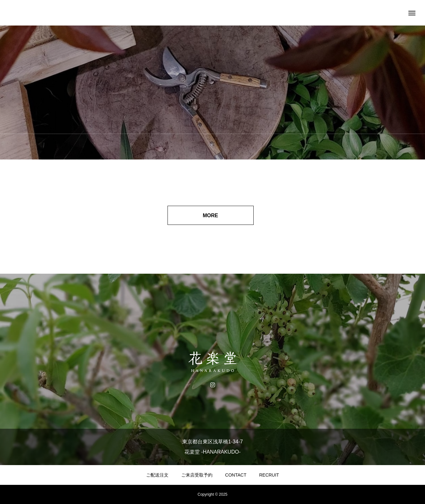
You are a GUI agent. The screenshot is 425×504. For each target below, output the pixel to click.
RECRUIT (269, 475)
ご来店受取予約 (197, 475)
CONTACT (236, 475)
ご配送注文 (157, 475)
